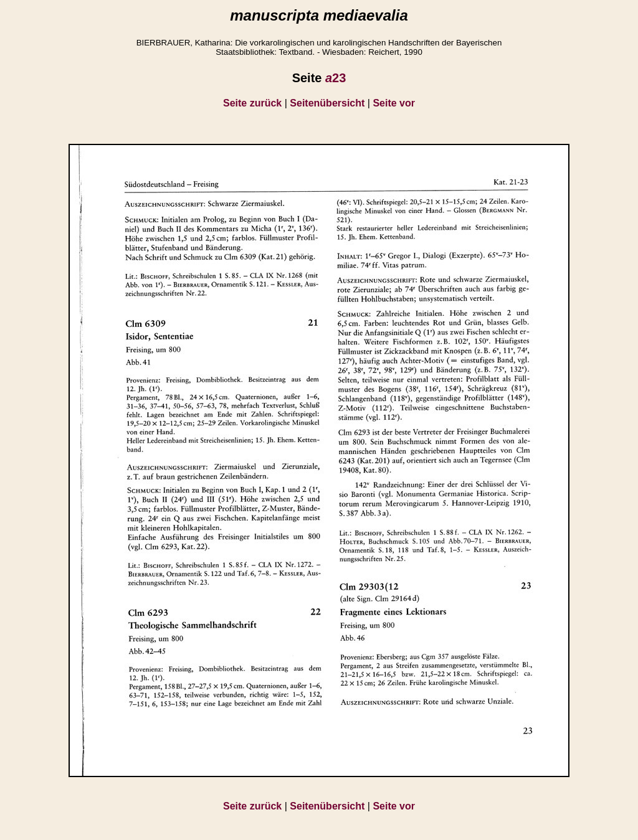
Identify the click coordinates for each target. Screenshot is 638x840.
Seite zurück (252, 103)
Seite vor (394, 103)
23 (336, 78)
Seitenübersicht (327, 103)
